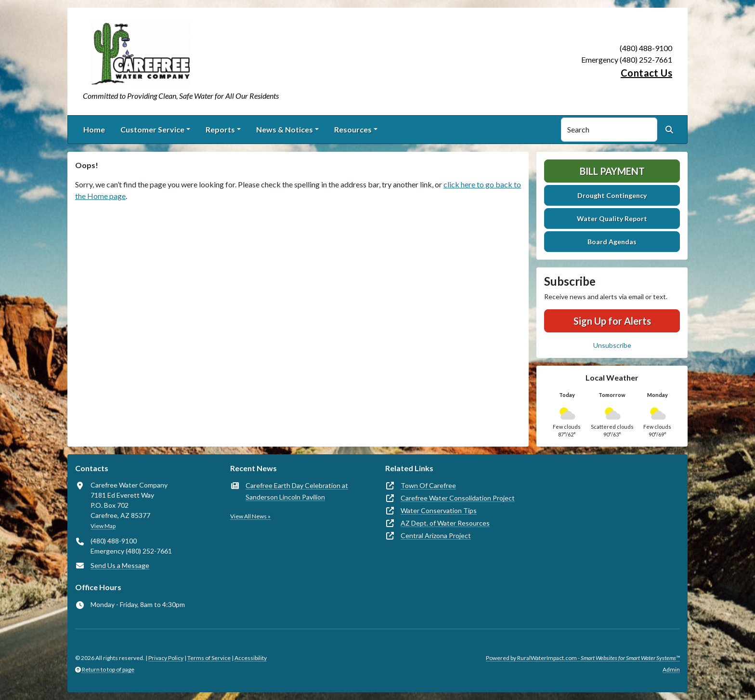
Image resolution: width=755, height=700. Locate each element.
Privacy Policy (166, 658)
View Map (103, 526)
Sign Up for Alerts (612, 321)
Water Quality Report (612, 218)
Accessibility (251, 658)
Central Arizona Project (436, 535)
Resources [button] (353, 129)
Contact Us (646, 73)
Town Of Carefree (428, 485)
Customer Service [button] (152, 129)
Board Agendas (612, 242)
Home (94, 129)
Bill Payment (612, 171)
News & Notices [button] (285, 129)
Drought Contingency (612, 195)
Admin (671, 669)
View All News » (250, 516)
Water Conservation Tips (439, 510)
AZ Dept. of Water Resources (445, 523)
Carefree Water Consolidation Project (458, 498)
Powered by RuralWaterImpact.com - (583, 658)
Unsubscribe (612, 345)
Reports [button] (220, 129)
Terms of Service (209, 658)
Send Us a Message (120, 565)
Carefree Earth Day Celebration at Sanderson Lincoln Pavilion (297, 491)
